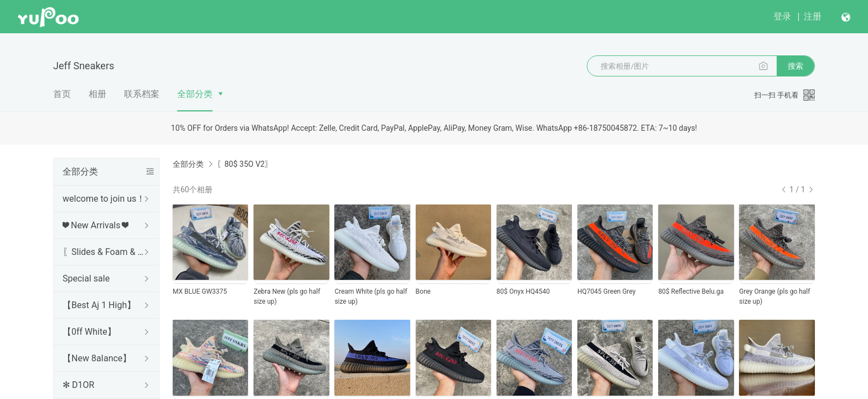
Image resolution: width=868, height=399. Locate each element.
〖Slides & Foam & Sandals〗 (104, 252)
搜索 (795, 66)
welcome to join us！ (104, 199)
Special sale (86, 278)
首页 (62, 94)
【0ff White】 (89, 332)
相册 (97, 94)
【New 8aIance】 (97, 358)
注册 (813, 16)
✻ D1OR (78, 385)
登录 (782, 16)
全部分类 (195, 94)
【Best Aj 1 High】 (99, 305)
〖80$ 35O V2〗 (244, 164)
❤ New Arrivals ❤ (95, 225)
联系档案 (142, 94)
